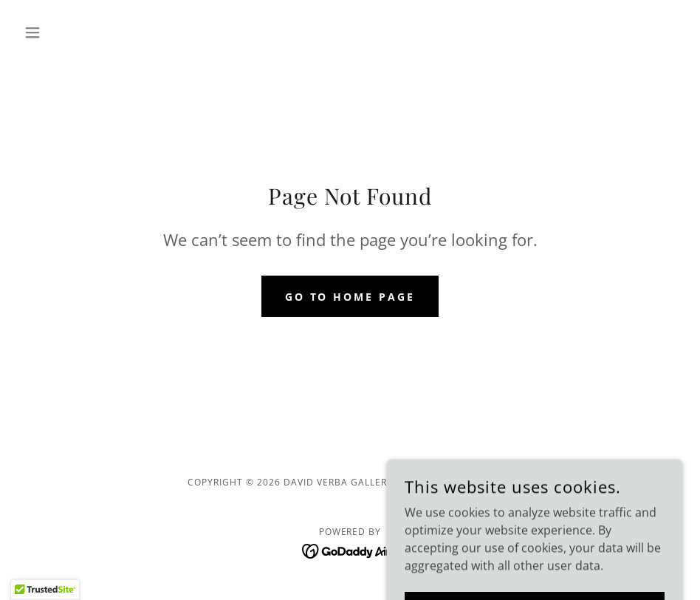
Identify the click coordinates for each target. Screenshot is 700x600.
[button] (68, 33)
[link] (350, 550)
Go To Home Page (350, 297)
